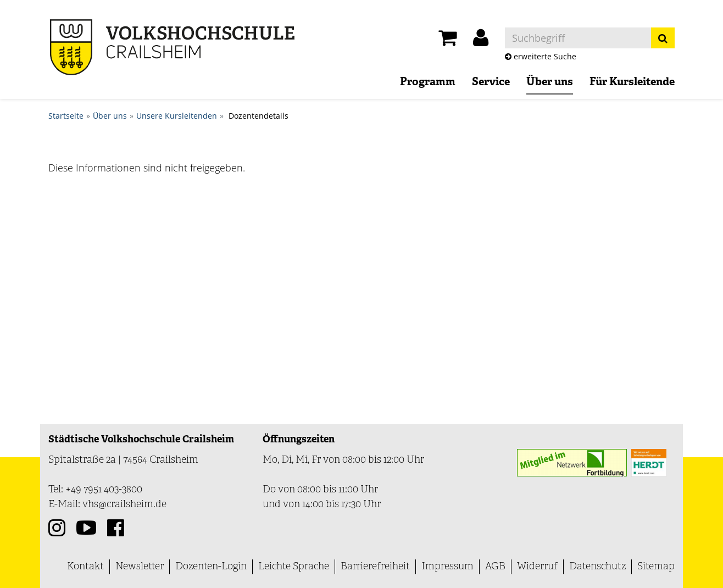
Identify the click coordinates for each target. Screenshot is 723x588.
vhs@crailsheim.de (124, 505)
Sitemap (656, 567)
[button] (481, 41)
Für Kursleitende (632, 82)
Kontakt (85, 567)
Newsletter (140, 567)
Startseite (66, 116)
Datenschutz (597, 567)
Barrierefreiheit (375, 567)
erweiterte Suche (541, 56)
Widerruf (537, 567)
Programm (428, 82)
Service (491, 82)
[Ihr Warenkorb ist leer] (447, 41)
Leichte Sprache (294, 567)
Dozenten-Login (211, 567)
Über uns (550, 82)
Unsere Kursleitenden (177, 116)
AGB (495, 567)
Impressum (447, 567)
